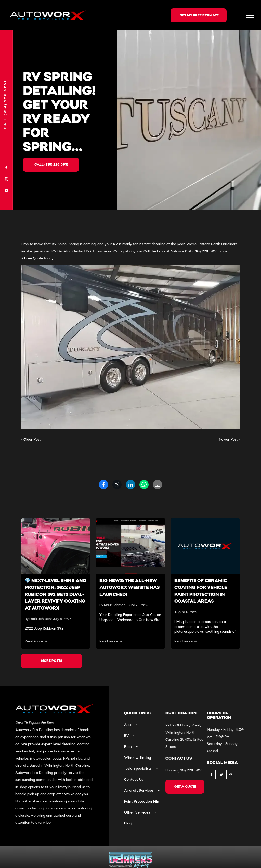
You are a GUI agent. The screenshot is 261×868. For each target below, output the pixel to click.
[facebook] (6, 168)
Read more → (36, 641)
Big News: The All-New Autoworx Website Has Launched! (129, 588)
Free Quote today (39, 258)
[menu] (250, 15)
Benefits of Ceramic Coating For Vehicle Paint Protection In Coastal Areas (201, 591)
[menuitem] (143, 727)
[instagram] (6, 180)
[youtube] (6, 191)
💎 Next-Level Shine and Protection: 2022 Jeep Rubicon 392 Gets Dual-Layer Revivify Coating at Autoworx (55, 595)
